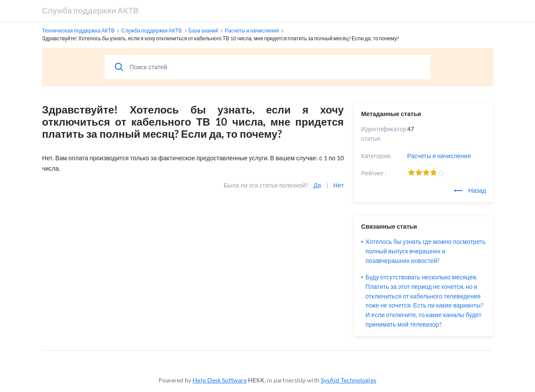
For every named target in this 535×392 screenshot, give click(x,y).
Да (317, 185)
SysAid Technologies (349, 380)
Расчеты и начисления (439, 156)
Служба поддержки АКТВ (90, 10)
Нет (339, 185)
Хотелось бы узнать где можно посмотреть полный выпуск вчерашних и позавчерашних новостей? (426, 251)
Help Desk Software (220, 380)
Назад (470, 190)
